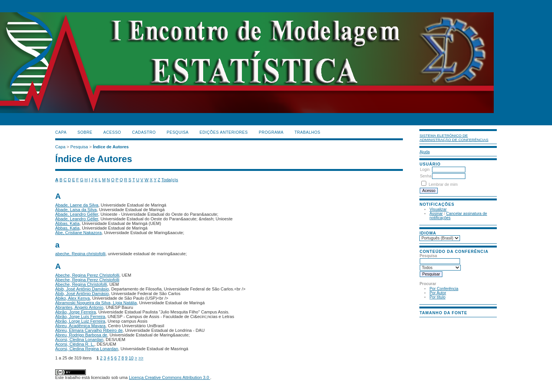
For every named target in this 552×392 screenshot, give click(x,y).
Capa (61, 132)
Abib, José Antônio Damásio (82, 289)
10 (131, 358)
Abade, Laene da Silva (77, 205)
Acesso (112, 132)
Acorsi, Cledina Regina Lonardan (87, 349)
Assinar (436, 214)
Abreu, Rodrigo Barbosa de (81, 335)
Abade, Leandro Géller (77, 214)
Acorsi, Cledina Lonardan (79, 340)
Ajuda (425, 152)
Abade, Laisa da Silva (76, 210)
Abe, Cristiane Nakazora (78, 233)
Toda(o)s (170, 180)
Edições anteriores (224, 132)
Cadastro (144, 132)
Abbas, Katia (67, 223)
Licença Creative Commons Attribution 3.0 (169, 377)
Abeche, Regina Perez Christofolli (87, 275)
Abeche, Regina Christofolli (81, 284)
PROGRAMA (271, 132)
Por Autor (438, 293)
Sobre (85, 132)
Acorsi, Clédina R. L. (75, 344)
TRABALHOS (307, 132)
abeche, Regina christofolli (80, 254)
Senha (426, 176)
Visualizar (438, 209)
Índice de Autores (111, 147)
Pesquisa (178, 132)
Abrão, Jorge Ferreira (76, 312)
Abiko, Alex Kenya (72, 298)
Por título (437, 297)
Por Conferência (444, 289)
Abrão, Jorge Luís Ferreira (80, 317)
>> (141, 358)
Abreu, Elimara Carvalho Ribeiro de (89, 330)
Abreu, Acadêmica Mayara (80, 326)
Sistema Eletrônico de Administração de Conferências (454, 138)
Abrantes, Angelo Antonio (79, 307)
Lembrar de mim (443, 185)
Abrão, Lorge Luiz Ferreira (80, 321)
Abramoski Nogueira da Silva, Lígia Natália (96, 303)
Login (425, 170)
